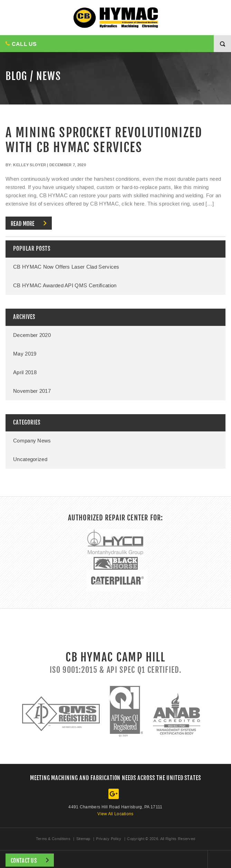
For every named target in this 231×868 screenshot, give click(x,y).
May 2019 (25, 354)
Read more (23, 224)
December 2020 (32, 335)
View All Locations (115, 814)
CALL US (21, 44)
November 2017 (32, 391)
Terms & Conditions (53, 839)
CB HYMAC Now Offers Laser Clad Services (66, 267)
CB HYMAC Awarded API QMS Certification (65, 286)
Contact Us (24, 861)
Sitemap (83, 839)
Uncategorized (30, 459)
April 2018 (25, 372)
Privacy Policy (109, 839)
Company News (32, 441)
